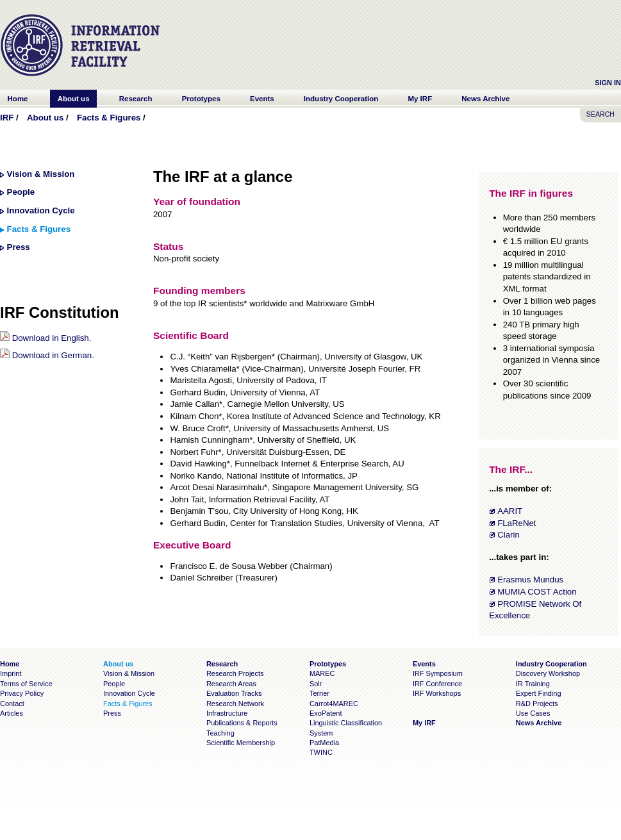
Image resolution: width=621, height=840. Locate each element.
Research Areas (231, 684)
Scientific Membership (241, 743)
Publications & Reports (242, 723)
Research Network (235, 704)
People (21, 192)
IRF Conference (437, 684)
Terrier (319, 693)
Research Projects (235, 673)
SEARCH (600, 114)
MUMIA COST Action (537, 592)
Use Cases (533, 713)
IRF (7, 118)
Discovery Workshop (548, 673)
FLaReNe (516, 523)
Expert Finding (539, 693)
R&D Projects (537, 704)
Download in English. (46, 338)
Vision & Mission (41, 174)
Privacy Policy (22, 693)
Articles (12, 713)
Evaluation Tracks (234, 693)
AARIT (510, 511)
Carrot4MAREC (334, 704)
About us (45, 118)
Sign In (608, 83)
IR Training (533, 684)
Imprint (11, 673)
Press (19, 247)
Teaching (220, 733)
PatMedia (324, 743)
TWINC (321, 752)
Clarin (509, 535)
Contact (12, 704)
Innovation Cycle (41, 210)
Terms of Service (26, 684)
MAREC (322, 673)
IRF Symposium (438, 673)
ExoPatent (326, 713)
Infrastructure (227, 713)
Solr (316, 684)
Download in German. (47, 355)
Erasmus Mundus (530, 580)
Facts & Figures (109, 118)
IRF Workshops (437, 693)
